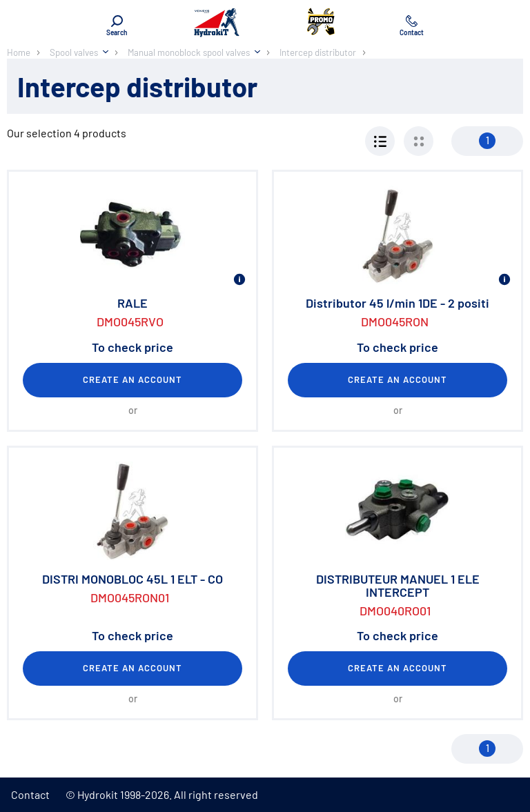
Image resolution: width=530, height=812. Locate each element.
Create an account (133, 379)
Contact (30, 794)
